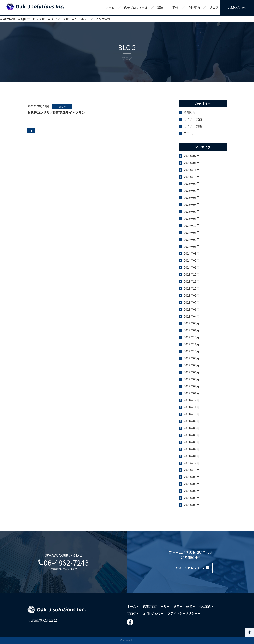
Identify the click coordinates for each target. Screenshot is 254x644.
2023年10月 (192, 288)
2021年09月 (192, 421)
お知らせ (190, 112)
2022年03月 (192, 386)
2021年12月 (192, 400)
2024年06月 (192, 246)
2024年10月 (192, 225)
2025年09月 (192, 184)
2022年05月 (192, 379)
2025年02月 (192, 212)
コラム (188, 133)
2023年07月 (192, 302)
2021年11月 (192, 407)
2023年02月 (192, 323)
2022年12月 (192, 337)
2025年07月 (192, 191)
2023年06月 (192, 309)
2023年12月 (192, 274)
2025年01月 (192, 218)
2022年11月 (192, 344)
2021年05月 (192, 435)
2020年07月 (192, 491)
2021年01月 (192, 456)
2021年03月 (192, 442)
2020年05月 (192, 505)
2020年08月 (192, 484)
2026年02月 (192, 156)
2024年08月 (192, 232)
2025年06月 (192, 198)
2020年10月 (192, 470)
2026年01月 (192, 163)
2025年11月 (192, 170)
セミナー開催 (193, 126)
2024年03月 (192, 253)
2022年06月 (192, 372)
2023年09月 (192, 295)
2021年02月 (192, 449)
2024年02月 (192, 260)
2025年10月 (192, 177)
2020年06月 (192, 498)
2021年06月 (192, 428)
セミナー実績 (193, 119)
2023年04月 (192, 316)
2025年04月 (192, 205)
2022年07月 (192, 365)
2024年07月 (192, 239)
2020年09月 (192, 477)
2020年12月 (192, 463)
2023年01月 (192, 330)
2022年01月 (192, 393)
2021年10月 (192, 414)
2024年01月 (192, 267)
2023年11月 (192, 281)
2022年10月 (192, 351)
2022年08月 (192, 358)
